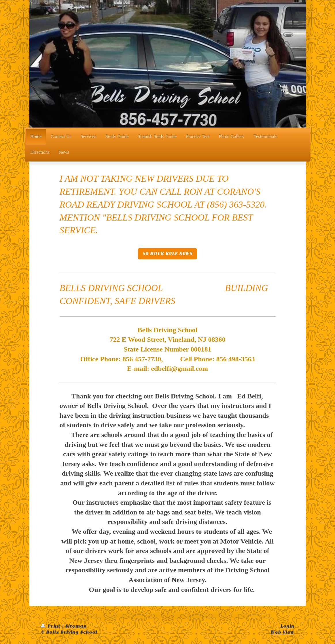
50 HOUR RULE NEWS (167, 254)
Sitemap (76, 626)
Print (51, 626)
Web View (282, 632)
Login (287, 626)
